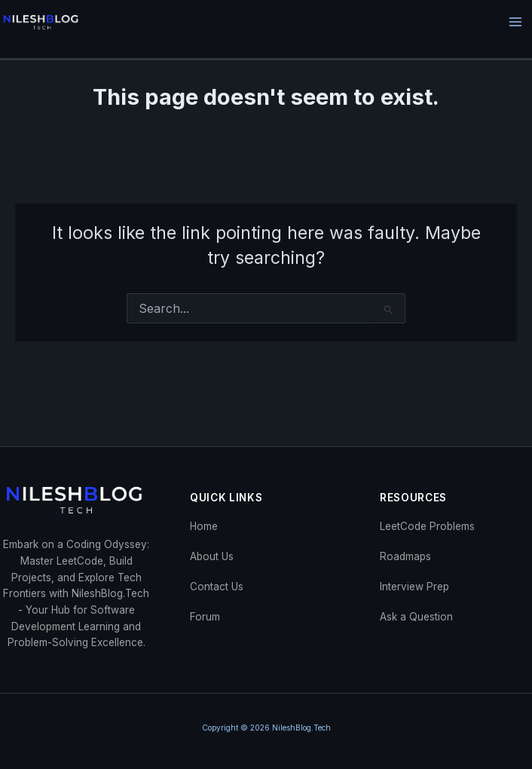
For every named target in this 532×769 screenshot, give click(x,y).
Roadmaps (405, 556)
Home (204, 526)
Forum (205, 617)
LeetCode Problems (427, 526)
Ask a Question (416, 617)
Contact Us (217, 587)
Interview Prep (414, 587)
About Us (212, 556)
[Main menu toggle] (516, 22)
